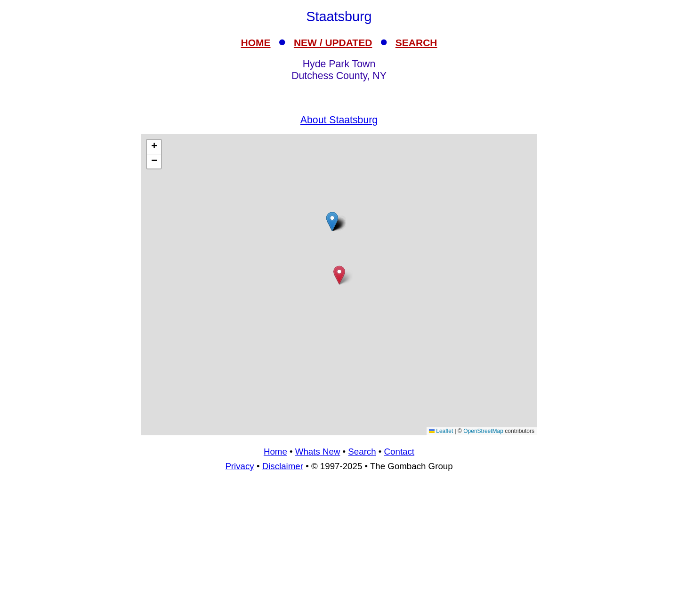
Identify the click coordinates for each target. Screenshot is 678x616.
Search (362, 452)
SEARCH (416, 43)
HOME (256, 43)
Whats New (318, 452)
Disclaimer (283, 466)
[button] (332, 221)
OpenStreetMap (483, 431)
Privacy (239, 466)
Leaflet (441, 431)
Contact (399, 452)
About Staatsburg (339, 120)
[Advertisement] (339, 548)
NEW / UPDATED (333, 43)
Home (275, 452)
